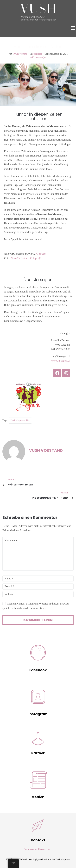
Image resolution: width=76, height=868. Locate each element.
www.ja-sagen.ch (61, 361)
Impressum (31, 849)
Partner (38, 753)
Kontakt (38, 840)
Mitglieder (37, 54)
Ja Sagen (41, 254)
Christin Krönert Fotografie (26, 258)
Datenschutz (45, 849)
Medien (38, 797)
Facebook (38, 670)
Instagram (38, 714)
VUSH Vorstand (20, 54)
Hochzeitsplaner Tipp (20, 420)
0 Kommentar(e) (38, 57)
